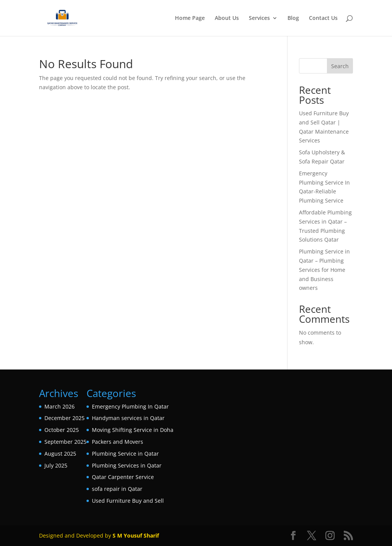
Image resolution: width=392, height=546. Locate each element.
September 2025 (65, 442)
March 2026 (60, 406)
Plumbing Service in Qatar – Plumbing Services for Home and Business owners (324, 270)
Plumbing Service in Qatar (125, 454)
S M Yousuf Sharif (136, 535)
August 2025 (60, 454)
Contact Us (323, 18)
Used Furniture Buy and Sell (128, 501)
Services (259, 18)
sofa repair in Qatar (117, 489)
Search (340, 66)
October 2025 (62, 430)
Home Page (190, 18)
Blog (293, 18)
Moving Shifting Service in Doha (133, 430)
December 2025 (65, 418)
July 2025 (56, 465)
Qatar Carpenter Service (123, 477)
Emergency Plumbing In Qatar (130, 406)
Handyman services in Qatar (128, 418)
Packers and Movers (118, 442)
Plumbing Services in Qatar (127, 465)
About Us (227, 18)
